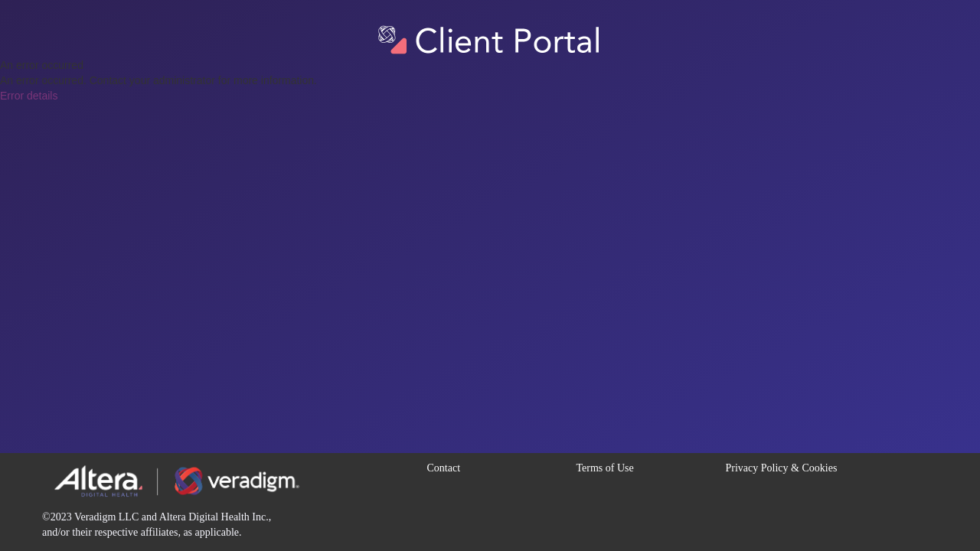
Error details (29, 96)
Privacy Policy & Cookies (782, 468)
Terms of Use (605, 468)
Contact (444, 468)
